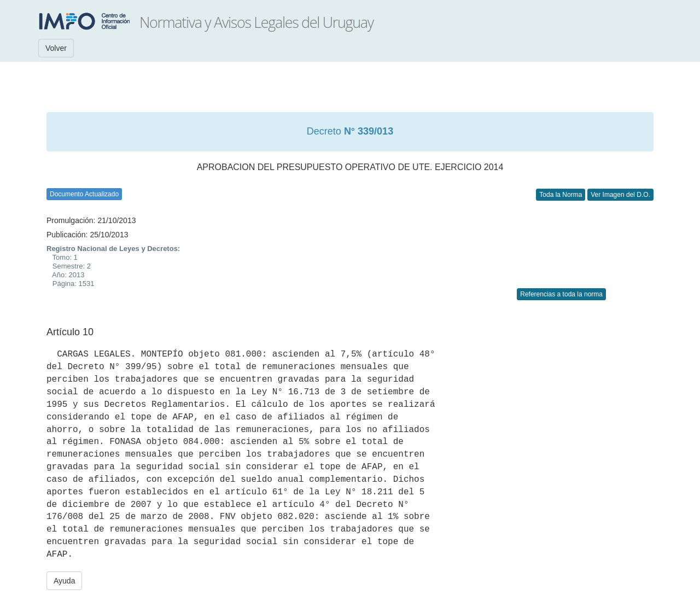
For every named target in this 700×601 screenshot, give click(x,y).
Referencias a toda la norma (561, 294)
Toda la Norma (561, 195)
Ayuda (64, 581)
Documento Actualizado (84, 194)
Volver (56, 48)
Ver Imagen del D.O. (620, 195)
